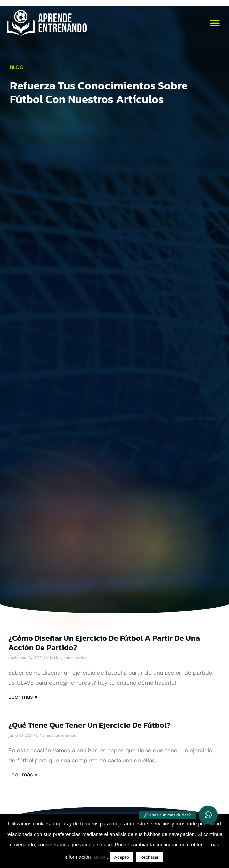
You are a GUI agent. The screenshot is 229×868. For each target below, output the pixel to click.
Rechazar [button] (150, 857)
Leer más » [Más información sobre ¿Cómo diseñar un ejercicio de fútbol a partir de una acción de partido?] (23, 697)
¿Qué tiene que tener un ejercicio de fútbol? (89, 725)
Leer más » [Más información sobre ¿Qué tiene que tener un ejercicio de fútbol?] (23, 774)
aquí (100, 857)
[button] (215, 23)
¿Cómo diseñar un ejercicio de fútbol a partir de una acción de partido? (104, 643)
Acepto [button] (122, 857)
